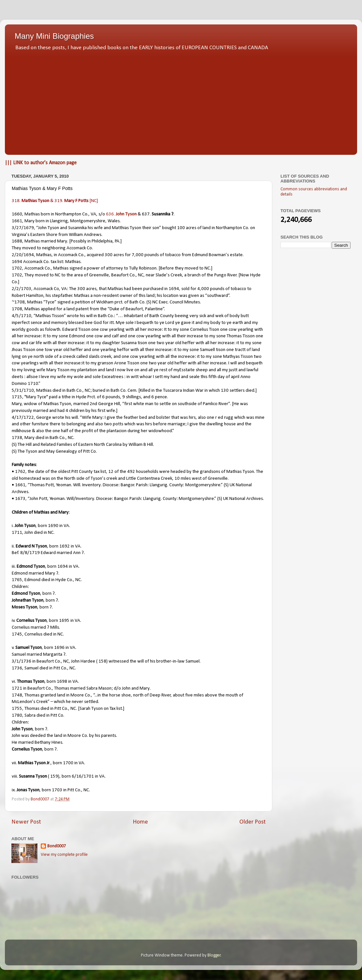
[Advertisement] (181, 101)
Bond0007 (57, 846)
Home (140, 822)
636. (121, 214)
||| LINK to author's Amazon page (41, 163)
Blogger (214, 955)
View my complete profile (64, 855)
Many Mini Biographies (54, 36)
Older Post (253, 822)
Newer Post (26, 822)
